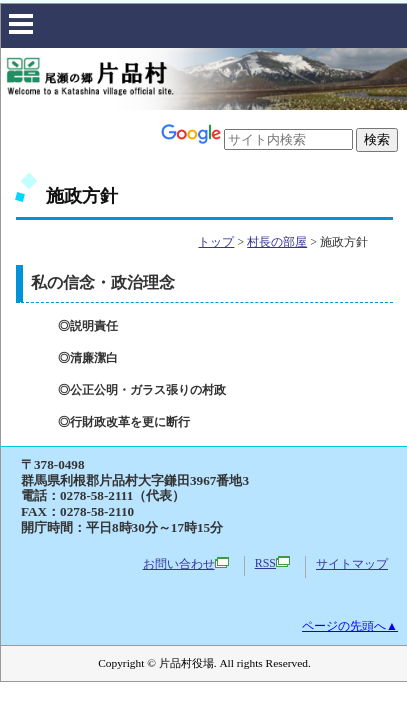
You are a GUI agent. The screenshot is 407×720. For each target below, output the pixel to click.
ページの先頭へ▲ (350, 626)
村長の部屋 (277, 242)
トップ (216, 242)
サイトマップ (352, 564)
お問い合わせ (186, 564)
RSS (272, 563)
